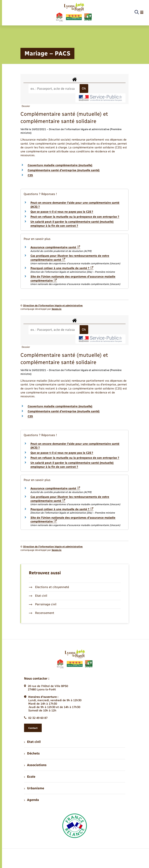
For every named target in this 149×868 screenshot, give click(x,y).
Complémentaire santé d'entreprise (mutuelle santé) (64, 170)
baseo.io (57, 309)
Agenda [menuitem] (31, 800)
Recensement (42, 613)
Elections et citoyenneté (49, 587)
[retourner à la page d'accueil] (74, 12)
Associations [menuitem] (35, 765)
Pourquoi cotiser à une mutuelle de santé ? (62, 268)
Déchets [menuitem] (32, 753)
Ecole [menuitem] (30, 777)
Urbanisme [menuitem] (34, 788)
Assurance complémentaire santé (55, 247)
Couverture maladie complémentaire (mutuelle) (60, 165)
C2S (30, 175)
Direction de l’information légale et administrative (53, 306)
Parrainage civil (43, 604)
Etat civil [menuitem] (32, 742)
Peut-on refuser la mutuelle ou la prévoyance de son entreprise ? (75, 217)
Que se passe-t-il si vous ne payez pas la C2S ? (62, 212)
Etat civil (38, 596)
